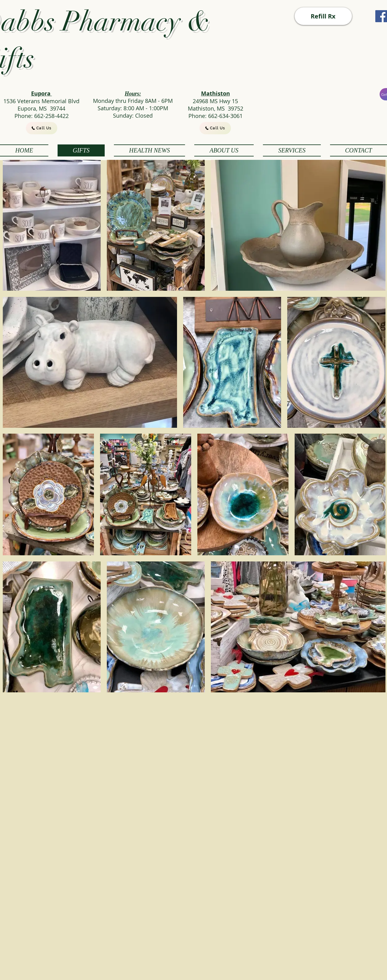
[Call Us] (42, 128)
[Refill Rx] (323, 16)
